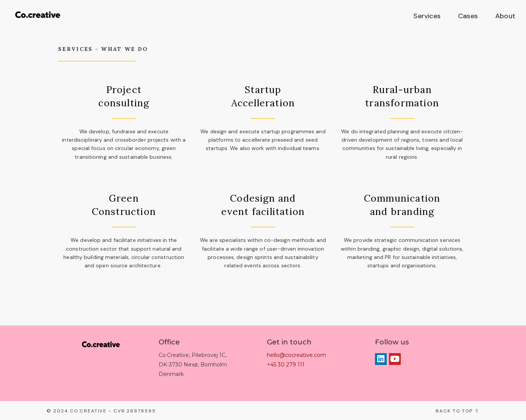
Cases (468, 16)
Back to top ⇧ (457, 411)
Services (427, 16)
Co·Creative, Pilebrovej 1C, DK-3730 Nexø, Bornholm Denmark (193, 365)
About (505, 16)
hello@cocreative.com (296, 355)
